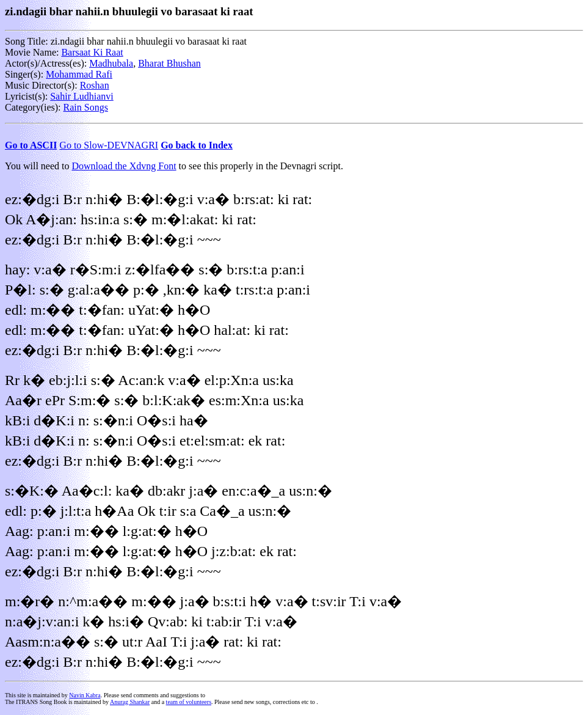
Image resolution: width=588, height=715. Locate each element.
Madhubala (111, 63)
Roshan (95, 85)
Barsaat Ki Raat (92, 52)
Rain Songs (86, 107)
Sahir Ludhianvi (82, 96)
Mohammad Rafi (79, 74)
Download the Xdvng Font (124, 166)
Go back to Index (197, 145)
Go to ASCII (31, 145)
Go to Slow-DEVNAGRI (109, 145)
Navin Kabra (85, 695)
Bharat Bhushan (169, 63)
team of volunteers (189, 702)
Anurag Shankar (130, 702)
